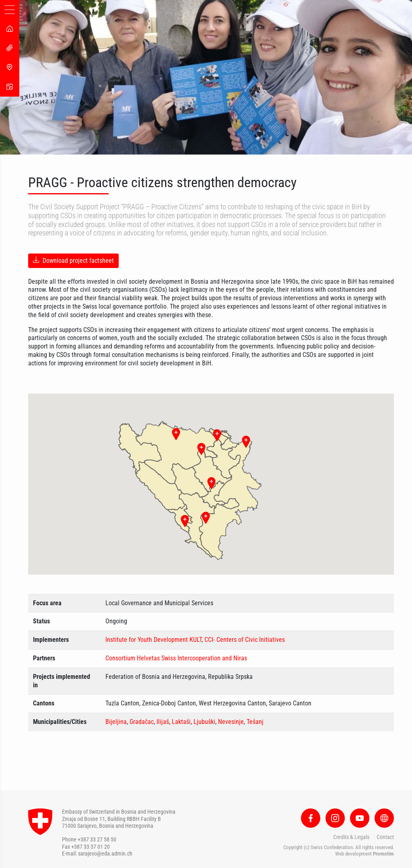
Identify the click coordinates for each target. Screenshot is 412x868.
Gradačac (142, 722)
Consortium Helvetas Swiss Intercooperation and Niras (176, 658)
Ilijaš (163, 722)
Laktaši (181, 722)
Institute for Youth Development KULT (153, 640)
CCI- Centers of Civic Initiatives (245, 640)
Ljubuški (204, 722)
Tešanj (255, 722)
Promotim (383, 854)
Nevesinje (231, 722)
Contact (385, 837)
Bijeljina (116, 722)
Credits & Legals (351, 837)
